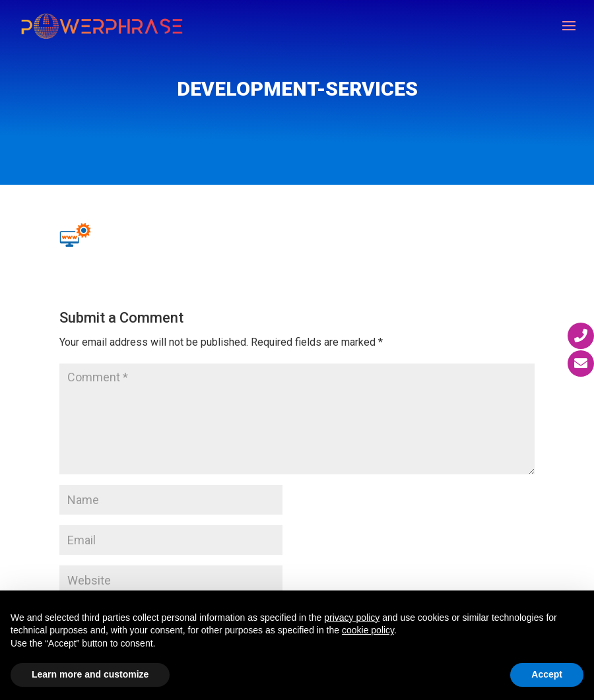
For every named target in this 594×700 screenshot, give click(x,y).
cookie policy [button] (368, 630)
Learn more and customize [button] (90, 674)
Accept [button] (547, 674)
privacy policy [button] (352, 618)
